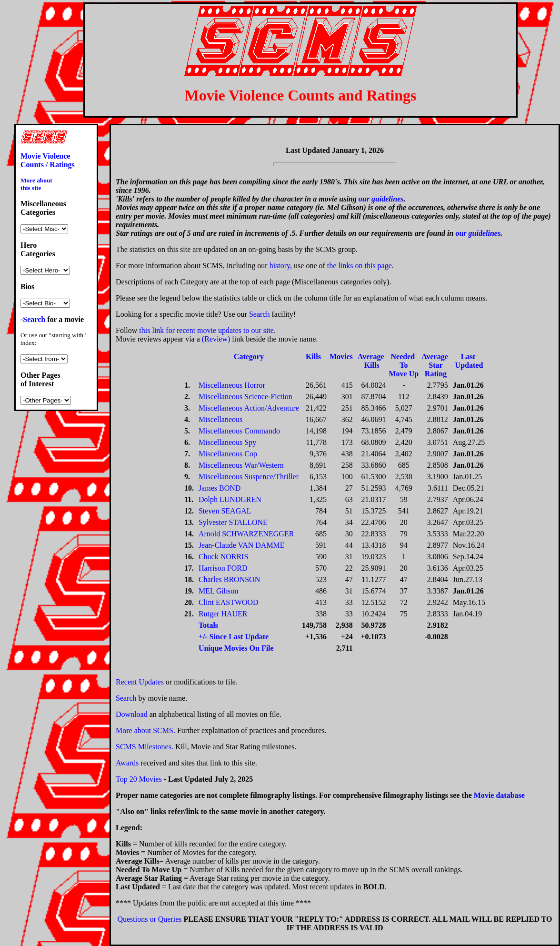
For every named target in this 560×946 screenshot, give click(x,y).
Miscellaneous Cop (228, 454)
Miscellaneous (220, 419)
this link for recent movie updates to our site (206, 330)
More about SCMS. (145, 730)
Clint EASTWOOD (229, 602)
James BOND (220, 488)
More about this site (36, 184)
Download (132, 714)
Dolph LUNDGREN (230, 499)
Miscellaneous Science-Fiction (245, 397)
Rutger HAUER (223, 614)
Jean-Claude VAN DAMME (242, 545)
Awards (127, 763)
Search (260, 314)
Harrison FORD (223, 568)
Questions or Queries (149, 919)
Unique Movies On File (236, 648)
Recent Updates (140, 682)
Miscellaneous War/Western (241, 465)
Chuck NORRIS (223, 557)
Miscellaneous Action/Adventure (249, 408)
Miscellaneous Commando (239, 431)
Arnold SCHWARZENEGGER (246, 534)
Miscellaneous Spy (227, 442)
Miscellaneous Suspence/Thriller (249, 477)
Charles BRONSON (229, 579)
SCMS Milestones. (145, 747)
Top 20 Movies (139, 779)
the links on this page (360, 266)
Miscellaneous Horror (232, 385)
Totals (208, 625)
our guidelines (381, 199)
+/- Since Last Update (234, 637)
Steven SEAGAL (225, 511)
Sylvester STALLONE (233, 522)
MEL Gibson (218, 591)
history (280, 266)
